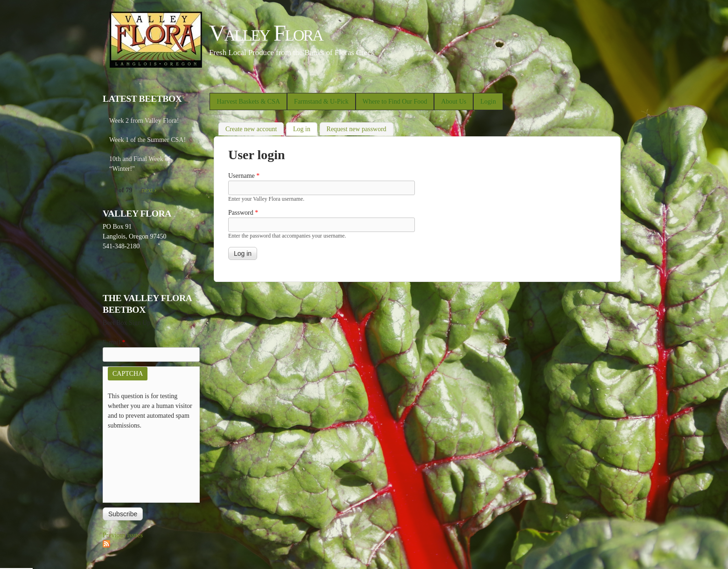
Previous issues (123, 535)
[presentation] (146, 464)
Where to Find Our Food (395, 102)
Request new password (357, 129)
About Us (454, 102)
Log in (305, 128)
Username (244, 176)
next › (149, 190)
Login (488, 102)
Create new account (251, 129)
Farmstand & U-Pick (321, 102)
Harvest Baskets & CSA (248, 102)
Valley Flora (266, 33)
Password (243, 213)
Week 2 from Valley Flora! (144, 121)
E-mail (114, 342)
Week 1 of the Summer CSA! (147, 140)
